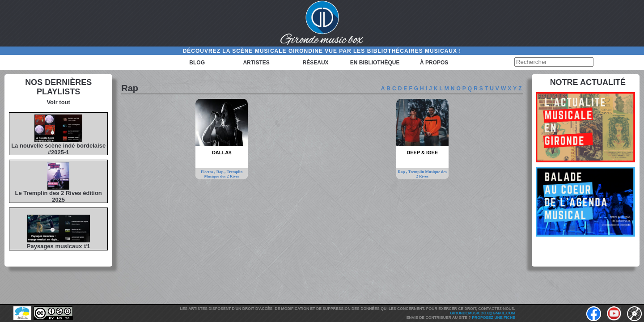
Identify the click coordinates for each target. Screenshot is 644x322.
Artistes (256, 63)
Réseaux (316, 63)
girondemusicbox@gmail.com (483, 313)
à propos (434, 63)
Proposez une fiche (494, 318)
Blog (197, 63)
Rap (220, 172)
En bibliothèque (375, 63)
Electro (208, 172)
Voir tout (58, 102)
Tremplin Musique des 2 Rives (223, 174)
